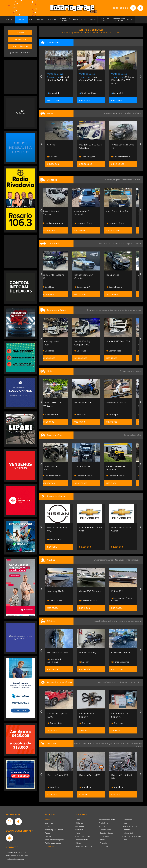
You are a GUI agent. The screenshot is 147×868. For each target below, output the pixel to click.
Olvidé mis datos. (20, 53)
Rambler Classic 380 (57, 652)
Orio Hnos (53, 287)
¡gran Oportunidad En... (123, 211)
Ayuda (47, 833)
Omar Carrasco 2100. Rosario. (123, 77)
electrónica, (89, 743)
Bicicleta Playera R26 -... (91, 775)
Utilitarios (79, 823)
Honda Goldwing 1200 (90, 652)
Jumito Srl (85, 93)
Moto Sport (118, 415)
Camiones (79, 830)
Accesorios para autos (84, 846)
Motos (78, 833)
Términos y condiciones (54, 830)
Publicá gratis (20, 46)
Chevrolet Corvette (121, 652)
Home (47, 820)
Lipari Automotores (57, 223)
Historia (48, 836)
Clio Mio (83, 145)
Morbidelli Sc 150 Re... (122, 403)
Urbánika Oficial (120, 93)
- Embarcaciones (105, 830)
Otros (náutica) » (135, 560)
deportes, (125, 743)
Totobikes (53, 787)
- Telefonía (103, 843)
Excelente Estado (88, 403)
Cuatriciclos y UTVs (83, 836)
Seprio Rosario (119, 287)
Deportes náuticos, (118, 560)
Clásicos (78, 843)
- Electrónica (104, 846)
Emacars (84, 157)
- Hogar (125, 823)
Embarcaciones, (101, 560)
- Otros (124, 840)
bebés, (116, 743)
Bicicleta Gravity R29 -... (59, 775)
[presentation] (41, 77)
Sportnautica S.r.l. (57, 476)
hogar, (110, 743)
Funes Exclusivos (120, 662)
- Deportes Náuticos (106, 833)
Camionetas (80, 826)
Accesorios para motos (130, 682)
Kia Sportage (118, 275)
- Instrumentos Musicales (131, 836)
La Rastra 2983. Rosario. (58, 77)
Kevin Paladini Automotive (55, 661)
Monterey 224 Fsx (56, 591)
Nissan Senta (54, 540)
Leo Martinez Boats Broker (121, 599)
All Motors (53, 157)
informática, (101, 743)
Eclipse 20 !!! (117, 591)
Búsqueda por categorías (54, 840)
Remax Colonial (56, 93)
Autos (78, 820)
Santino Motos (55, 415)
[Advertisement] (20, 76)
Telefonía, (79, 743)
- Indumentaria (128, 833)
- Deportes (126, 830)
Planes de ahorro (82, 840)
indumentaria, (136, 743)
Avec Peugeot (119, 157)
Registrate (20, 39)
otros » (139, 746)
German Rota (119, 351)
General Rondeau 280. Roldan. (91, 77)
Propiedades (103, 823)
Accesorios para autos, (109, 682)
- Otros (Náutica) (105, 836)
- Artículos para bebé (130, 826)
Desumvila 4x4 (87, 287)
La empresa (49, 823)
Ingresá (20, 32)
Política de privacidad (53, 843)
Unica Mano (53, 145)
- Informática (127, 820)
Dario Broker (55, 601)
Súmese (48, 826)
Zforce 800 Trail (87, 466)
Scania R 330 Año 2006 (123, 341)
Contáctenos (50, 846)
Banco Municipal (88, 223)
